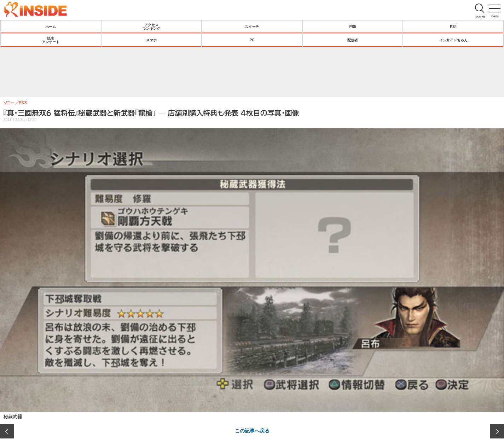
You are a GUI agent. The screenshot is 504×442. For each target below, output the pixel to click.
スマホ (151, 40)
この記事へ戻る (252, 430)
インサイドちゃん (453, 40)
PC (252, 40)
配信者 (353, 40)
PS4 (453, 27)
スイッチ (252, 27)
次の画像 (497, 431)
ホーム (51, 27)
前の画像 (7, 431)
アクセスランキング (151, 27)
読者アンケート (51, 40)
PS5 (353, 27)
